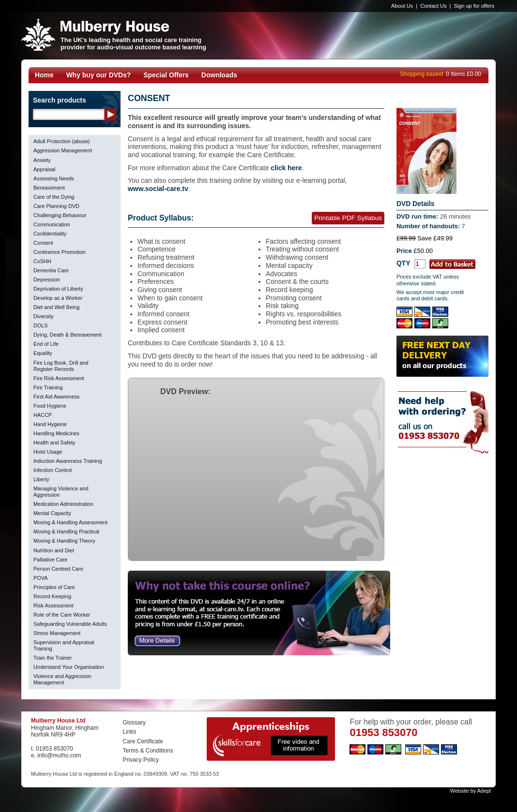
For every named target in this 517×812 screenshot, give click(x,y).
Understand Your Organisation (69, 667)
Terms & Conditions (148, 751)
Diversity (44, 316)
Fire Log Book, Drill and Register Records (61, 366)
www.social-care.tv (158, 189)
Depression (47, 280)
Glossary (134, 723)
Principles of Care (54, 587)
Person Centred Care (58, 569)
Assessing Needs (54, 178)
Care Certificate (143, 741)
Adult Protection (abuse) (62, 141)
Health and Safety (54, 443)
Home (44, 75)
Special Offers (166, 75)
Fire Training (48, 387)
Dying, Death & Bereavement (68, 335)
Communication (52, 224)
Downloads (219, 75)
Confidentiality (50, 234)
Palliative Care (50, 560)
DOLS (41, 325)
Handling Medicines (56, 433)
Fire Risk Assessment (59, 378)
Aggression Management (63, 150)
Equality (43, 353)
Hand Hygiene (50, 424)
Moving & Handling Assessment (70, 522)
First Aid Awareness (56, 397)
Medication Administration (63, 504)
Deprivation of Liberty (58, 289)
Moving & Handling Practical (66, 531)
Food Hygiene (50, 406)
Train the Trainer (53, 658)
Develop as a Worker (58, 298)
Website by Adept (471, 791)
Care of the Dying (54, 197)
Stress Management (57, 633)
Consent (43, 243)
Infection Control (53, 470)
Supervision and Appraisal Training (64, 645)
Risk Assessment (53, 605)
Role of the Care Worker (62, 615)
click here (286, 168)
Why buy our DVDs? (99, 75)
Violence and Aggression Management (62, 679)
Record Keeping (52, 596)
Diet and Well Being (56, 307)
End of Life (46, 344)
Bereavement (49, 188)
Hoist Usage (48, 452)
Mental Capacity (52, 513)
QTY (403, 263)
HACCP (43, 415)
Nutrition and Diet (54, 550)
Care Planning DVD (56, 206)
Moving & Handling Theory (64, 541)
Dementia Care (51, 270)
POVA (40, 578)
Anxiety (42, 160)
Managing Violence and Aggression (61, 492)
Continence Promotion (60, 252)
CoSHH (42, 261)
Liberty (41, 479)
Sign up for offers (474, 6)
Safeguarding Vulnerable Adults (70, 624)
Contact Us (433, 6)
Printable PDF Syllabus (348, 218)
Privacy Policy (141, 760)
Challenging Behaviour (60, 215)
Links (129, 732)
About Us (402, 6)
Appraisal (44, 169)
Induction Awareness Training (68, 461)
